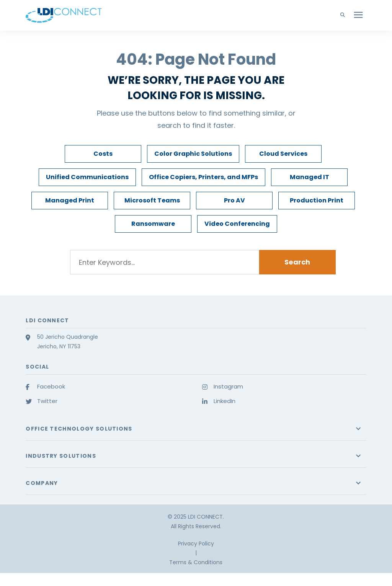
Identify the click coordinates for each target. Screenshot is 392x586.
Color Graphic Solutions (193, 154)
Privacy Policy (196, 544)
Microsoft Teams (152, 200)
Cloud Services (283, 154)
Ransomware (153, 224)
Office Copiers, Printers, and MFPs (203, 177)
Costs (103, 154)
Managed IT (310, 177)
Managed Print (70, 200)
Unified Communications (87, 177)
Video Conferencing (237, 224)
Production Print (317, 200)
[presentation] (358, 15)
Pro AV (234, 200)
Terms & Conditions (196, 562)
